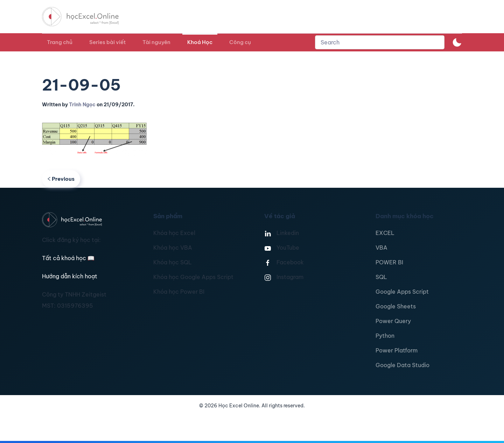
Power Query (393, 321)
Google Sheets (396, 306)
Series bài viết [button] (107, 42)
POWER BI (389, 262)
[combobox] (380, 42)
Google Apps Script (402, 292)
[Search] (380, 42)
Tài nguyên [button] (156, 42)
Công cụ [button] (240, 42)
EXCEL (385, 233)
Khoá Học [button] (200, 42)
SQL (381, 277)
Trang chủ (60, 42)
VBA (381, 248)
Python (385, 336)
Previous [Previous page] (61, 179)
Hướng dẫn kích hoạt (70, 276)
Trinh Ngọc (82, 105)
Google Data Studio (402, 365)
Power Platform (397, 350)
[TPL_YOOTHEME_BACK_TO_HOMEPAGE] (87, 17)
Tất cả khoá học (68, 258)
